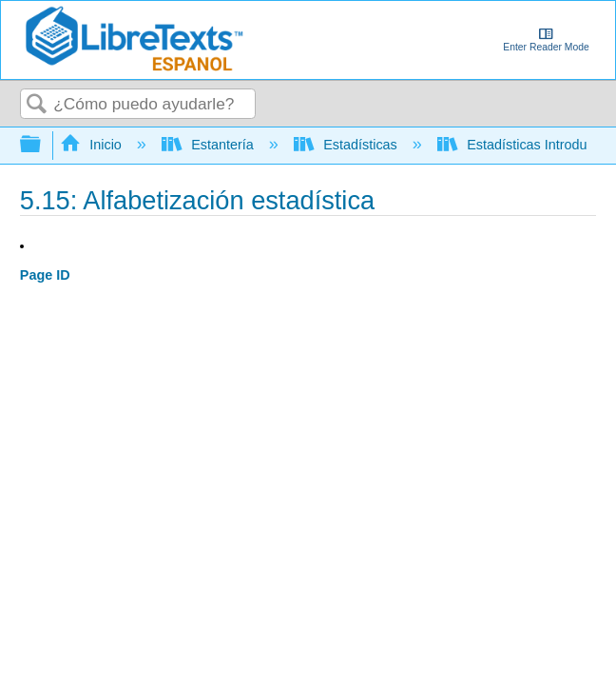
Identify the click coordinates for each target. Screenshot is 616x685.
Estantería (210, 145)
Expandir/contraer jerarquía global (43, 145)
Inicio (93, 145)
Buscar (37, 105)
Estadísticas (347, 145)
